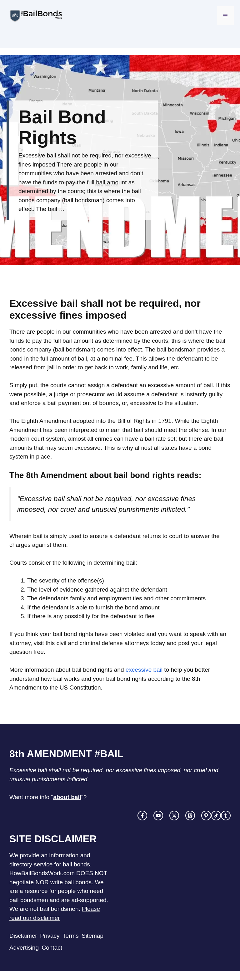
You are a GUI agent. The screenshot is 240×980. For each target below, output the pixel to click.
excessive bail (144, 670)
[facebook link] (142, 816)
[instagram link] (158, 816)
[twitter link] (174, 816)
